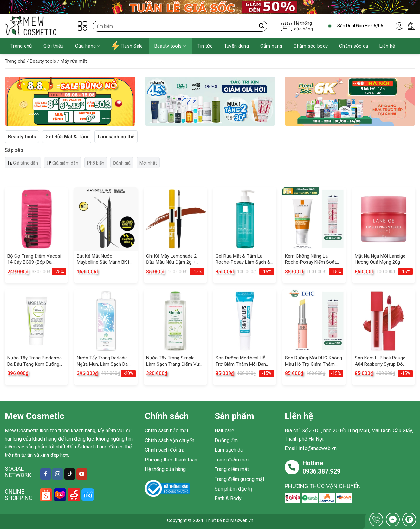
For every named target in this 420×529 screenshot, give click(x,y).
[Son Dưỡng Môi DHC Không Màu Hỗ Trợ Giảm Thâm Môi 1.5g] (314, 321)
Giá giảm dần (63, 163)
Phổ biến (96, 163)
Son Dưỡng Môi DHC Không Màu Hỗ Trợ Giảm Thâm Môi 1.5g (313, 361)
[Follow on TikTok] (70, 474)
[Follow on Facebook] (46, 474)
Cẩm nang (271, 46)
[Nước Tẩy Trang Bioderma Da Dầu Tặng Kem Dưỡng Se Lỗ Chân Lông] (36, 321)
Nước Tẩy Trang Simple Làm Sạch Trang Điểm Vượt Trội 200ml (175, 361)
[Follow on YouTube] (82, 474)
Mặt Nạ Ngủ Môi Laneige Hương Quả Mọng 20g (380, 259)
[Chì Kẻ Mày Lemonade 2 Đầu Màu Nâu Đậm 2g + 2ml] (175, 219)
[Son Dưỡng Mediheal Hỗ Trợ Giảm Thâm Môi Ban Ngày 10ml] (245, 321)
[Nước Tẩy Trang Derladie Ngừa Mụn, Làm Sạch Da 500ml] (106, 321)
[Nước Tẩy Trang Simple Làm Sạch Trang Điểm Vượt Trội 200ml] (175, 321)
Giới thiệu (54, 46)
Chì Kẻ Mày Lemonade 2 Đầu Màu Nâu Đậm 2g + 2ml (171, 259)
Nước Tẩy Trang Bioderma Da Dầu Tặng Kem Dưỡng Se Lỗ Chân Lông (35, 361)
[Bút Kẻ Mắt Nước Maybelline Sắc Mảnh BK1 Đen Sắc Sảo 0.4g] (106, 219)
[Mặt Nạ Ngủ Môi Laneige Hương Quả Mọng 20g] (384, 219)
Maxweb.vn (242, 521)
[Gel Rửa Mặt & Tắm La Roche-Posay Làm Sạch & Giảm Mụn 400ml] (245, 219)
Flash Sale (127, 46)
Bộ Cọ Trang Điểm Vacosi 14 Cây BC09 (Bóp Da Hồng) (34, 259)
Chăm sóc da (354, 46)
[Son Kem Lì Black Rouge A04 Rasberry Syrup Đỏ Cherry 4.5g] (384, 321)
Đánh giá (122, 163)
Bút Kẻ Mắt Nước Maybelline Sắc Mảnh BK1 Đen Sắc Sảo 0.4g (103, 259)
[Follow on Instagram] (58, 474)
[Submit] (262, 26)
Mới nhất (148, 163)
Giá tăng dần (23, 163)
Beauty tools (170, 46)
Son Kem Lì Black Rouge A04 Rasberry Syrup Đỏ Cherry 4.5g (380, 361)
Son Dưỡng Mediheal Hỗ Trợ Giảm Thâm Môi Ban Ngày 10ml (241, 361)
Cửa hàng (88, 46)
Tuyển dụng (236, 46)
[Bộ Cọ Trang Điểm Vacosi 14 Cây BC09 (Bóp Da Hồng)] (36, 219)
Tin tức (205, 46)
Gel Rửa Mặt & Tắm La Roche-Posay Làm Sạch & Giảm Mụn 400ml (243, 259)
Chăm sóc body (311, 46)
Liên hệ (387, 46)
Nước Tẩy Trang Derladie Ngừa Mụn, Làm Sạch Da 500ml (102, 361)
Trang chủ (21, 46)
